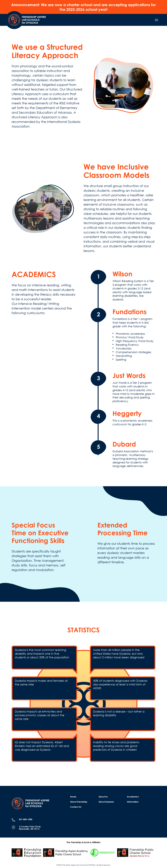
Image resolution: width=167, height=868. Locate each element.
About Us (103, 797)
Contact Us (76, 807)
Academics (133, 797)
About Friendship (79, 802)
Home (73, 797)
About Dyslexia (106, 802)
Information (133, 802)
